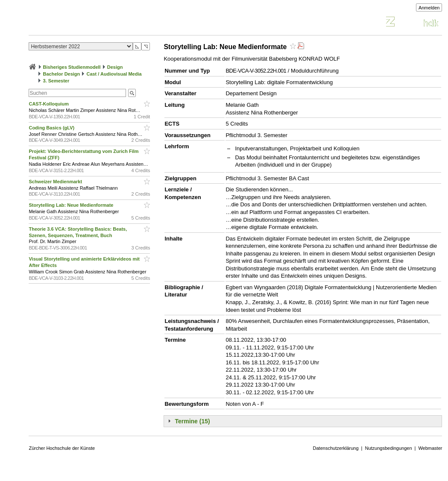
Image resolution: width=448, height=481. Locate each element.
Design (115, 67)
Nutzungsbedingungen (388, 448)
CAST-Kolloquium (49, 104)
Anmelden (429, 8)
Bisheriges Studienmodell (72, 67)
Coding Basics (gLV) (52, 128)
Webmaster (430, 448)
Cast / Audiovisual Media (114, 74)
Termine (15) (192, 421)
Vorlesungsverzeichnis (91, 23)
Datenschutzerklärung (336, 448)
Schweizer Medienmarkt (56, 182)
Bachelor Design (62, 74)
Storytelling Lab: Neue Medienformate (72, 205)
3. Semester (56, 81)
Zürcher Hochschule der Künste (62, 448)
